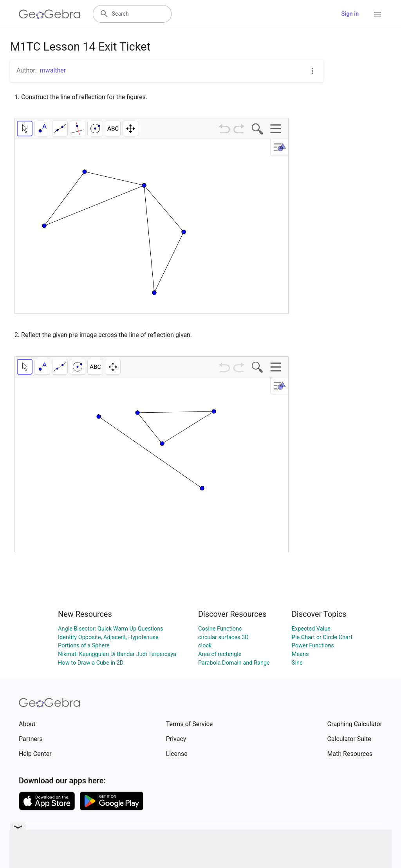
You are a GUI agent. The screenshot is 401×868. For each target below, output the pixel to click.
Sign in (350, 14)
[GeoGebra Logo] (50, 14)
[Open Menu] (378, 14)
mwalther (53, 70)
